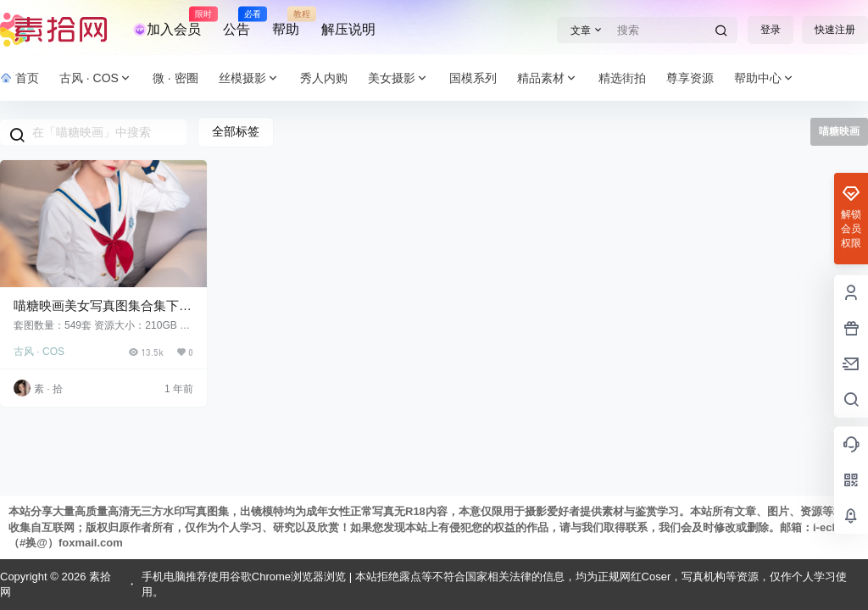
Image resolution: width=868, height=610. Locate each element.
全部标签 (236, 131)
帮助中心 (765, 78)
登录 (771, 30)
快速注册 (835, 30)
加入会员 (167, 22)
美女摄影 (398, 78)
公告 (236, 22)
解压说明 (348, 29)
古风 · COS (96, 78)
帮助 (286, 22)
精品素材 (548, 78)
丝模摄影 (249, 78)
